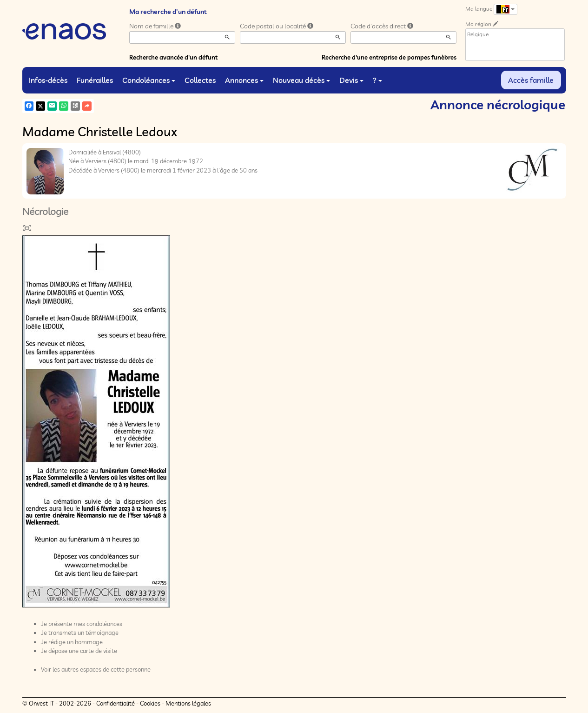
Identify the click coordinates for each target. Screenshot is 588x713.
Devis (351, 80)
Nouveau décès (301, 80)
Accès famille (531, 80)
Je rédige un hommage (72, 642)
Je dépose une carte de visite (79, 651)
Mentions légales (188, 703)
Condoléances (149, 80)
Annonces (244, 80)
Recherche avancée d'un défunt (173, 57)
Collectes (200, 80)
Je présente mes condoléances (82, 624)
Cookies (150, 703)
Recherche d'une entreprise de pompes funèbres (389, 57)
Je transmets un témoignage (80, 633)
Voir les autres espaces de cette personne (96, 669)
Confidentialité (116, 703)
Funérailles (95, 80)
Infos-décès (48, 80)
